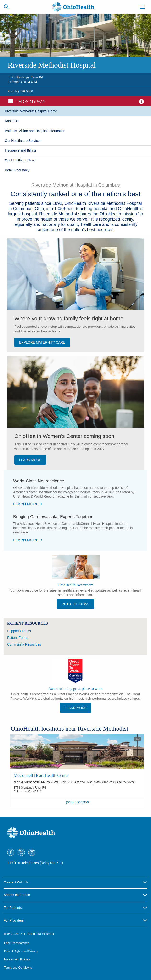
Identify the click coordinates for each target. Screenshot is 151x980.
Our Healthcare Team (21, 160)
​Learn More (26, 504)
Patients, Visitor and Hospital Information (35, 131)
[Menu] (142, 8)
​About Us (12, 121)
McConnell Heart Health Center (41, 775)
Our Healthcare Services (23, 141)
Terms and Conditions (18, 968)
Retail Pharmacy (17, 170)
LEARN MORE (30, 460)
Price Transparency (16, 943)
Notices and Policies (17, 959)
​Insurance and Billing (20, 150)
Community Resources (24, 644)
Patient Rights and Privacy (21, 951)
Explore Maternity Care (42, 342)
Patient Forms (18, 638)
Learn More (75, 708)
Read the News (75, 604)
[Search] (6, 7)
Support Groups (19, 631)
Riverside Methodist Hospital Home (31, 111)
